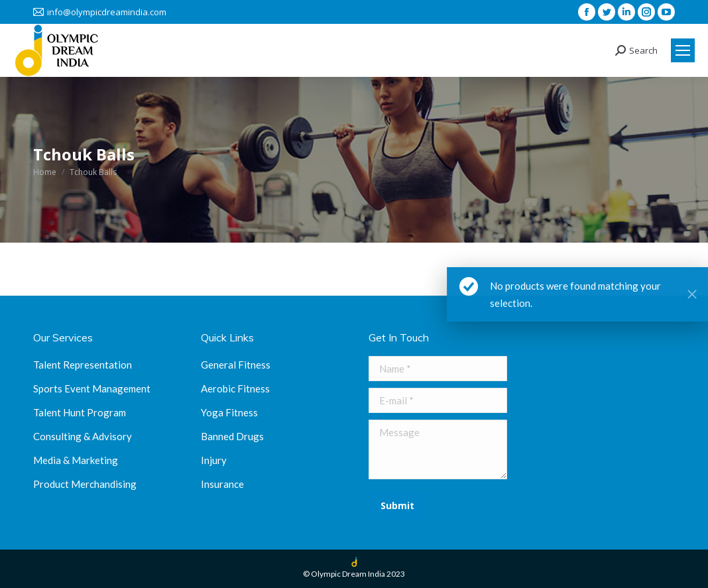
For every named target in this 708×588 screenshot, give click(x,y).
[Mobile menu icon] (683, 50)
